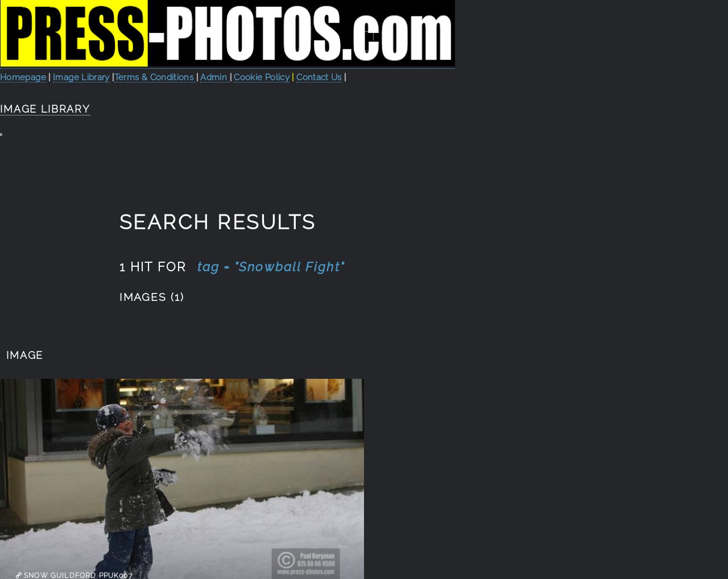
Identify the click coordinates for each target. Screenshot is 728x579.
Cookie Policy (262, 77)
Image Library (81, 77)
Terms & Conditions (155, 77)
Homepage (23, 77)
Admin (215, 77)
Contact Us (319, 77)
